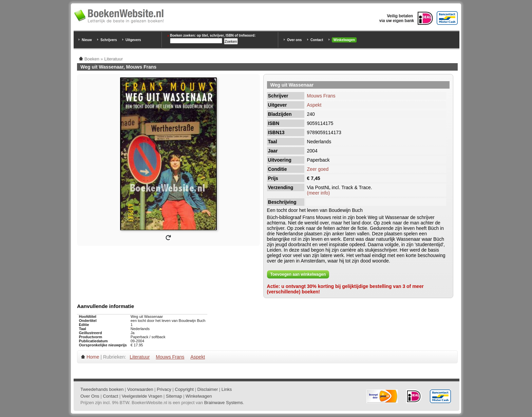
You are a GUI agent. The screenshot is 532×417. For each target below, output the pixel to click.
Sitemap (174, 396)
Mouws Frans (321, 96)
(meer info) (319, 193)
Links (227, 389)
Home (93, 357)
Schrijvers (109, 40)
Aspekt (314, 105)
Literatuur (140, 357)
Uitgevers (133, 40)
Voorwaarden (140, 389)
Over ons (294, 40)
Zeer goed (318, 169)
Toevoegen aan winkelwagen (298, 274)
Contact (317, 40)
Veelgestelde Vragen (142, 396)
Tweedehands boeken (102, 389)
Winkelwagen (344, 40)
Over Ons (90, 396)
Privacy (164, 389)
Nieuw (87, 40)
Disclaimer (208, 389)
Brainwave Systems (224, 403)
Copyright (184, 389)
